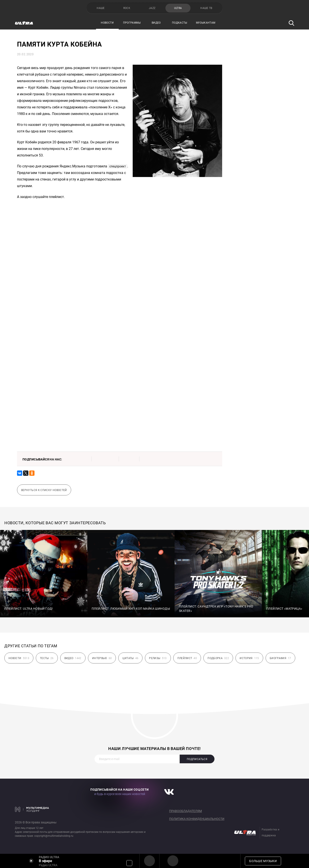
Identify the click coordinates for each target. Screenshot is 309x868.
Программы (132, 23)
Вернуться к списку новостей (44, 490)
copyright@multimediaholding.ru (54, 836)
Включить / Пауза (31, 861)
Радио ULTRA (149, 861)
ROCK (127, 8)
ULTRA (178, 8)
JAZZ (152, 8)
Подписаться (197, 759)
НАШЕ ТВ (206, 8)
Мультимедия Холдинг (32, 809)
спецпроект (118, 166)
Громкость (129, 863)
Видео (156, 23)
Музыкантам (206, 23)
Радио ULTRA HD (173, 861)
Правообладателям (185, 811)
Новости (107, 23)
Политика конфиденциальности (197, 819)
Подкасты (180, 23)
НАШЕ (101, 8)
